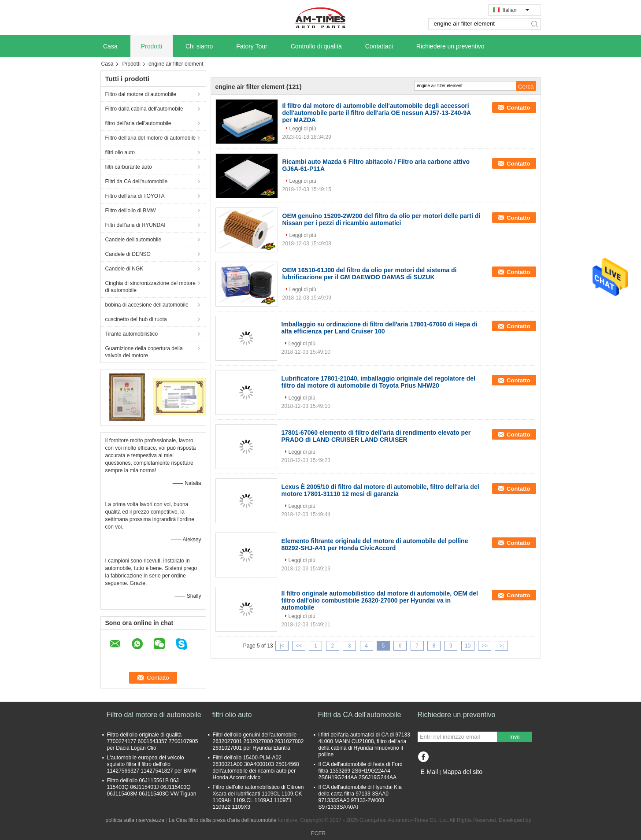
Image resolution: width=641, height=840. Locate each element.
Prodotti (152, 46)
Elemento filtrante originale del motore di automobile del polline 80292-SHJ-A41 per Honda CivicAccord (375, 544)
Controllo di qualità (316, 46)
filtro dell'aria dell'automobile (138, 123)
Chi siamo (199, 46)
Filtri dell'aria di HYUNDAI (135, 225)
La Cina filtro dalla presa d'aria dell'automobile (223, 820)
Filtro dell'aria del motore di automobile (151, 138)
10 (468, 646)
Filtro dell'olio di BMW (131, 211)
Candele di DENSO (128, 254)
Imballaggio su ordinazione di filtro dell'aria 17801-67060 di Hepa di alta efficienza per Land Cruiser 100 (380, 328)
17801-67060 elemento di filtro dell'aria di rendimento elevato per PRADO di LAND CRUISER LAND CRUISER (376, 436)
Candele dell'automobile (133, 240)
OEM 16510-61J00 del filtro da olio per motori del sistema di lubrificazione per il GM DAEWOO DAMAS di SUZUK (370, 274)
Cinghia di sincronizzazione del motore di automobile (150, 287)
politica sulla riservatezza (135, 820)
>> (485, 646)
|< (282, 646)
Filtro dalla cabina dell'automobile (144, 109)
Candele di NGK (124, 269)
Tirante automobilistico (132, 334)
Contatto (518, 108)
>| (501, 646)
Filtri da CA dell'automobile (137, 181)
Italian (516, 10)
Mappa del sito (462, 772)
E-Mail (430, 772)
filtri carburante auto (129, 167)
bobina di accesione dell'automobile (147, 305)
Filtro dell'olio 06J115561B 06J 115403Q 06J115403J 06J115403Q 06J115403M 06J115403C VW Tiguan (152, 787)
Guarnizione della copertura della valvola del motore (144, 352)
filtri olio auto (120, 152)
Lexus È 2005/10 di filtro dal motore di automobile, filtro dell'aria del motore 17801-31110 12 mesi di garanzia (380, 490)
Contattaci (379, 46)
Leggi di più (303, 129)
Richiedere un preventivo (450, 46)
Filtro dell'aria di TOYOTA (135, 196)
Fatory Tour (252, 46)
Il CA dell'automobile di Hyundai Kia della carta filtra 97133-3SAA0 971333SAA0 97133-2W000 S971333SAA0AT (360, 797)
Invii (515, 737)
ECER (318, 833)
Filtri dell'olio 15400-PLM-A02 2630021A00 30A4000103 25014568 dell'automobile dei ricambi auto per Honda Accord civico (256, 768)
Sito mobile (433, 783)
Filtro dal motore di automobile (141, 94)
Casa (110, 46)
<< (299, 646)
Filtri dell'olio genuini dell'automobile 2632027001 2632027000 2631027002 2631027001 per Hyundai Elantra (258, 741)
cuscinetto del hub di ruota (136, 319)
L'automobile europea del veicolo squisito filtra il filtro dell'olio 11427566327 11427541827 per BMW (152, 764)
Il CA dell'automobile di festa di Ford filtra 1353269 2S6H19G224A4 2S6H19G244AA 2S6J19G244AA (361, 771)
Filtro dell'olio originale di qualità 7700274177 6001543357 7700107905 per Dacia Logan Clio (153, 741)
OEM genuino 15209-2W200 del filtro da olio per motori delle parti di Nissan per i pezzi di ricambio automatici (382, 219)
